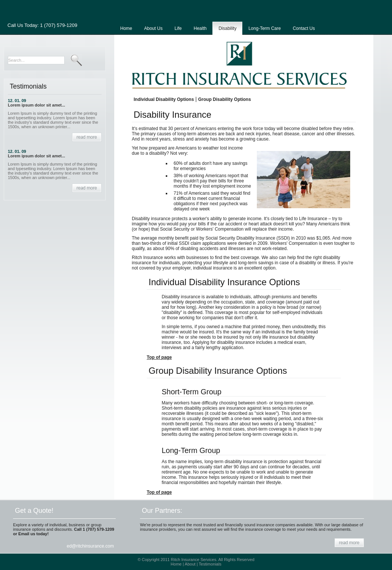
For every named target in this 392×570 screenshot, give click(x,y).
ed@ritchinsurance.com (90, 546)
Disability (227, 28)
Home (126, 28)
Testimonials (210, 564)
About (190, 564)
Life (178, 28)
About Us (153, 28)
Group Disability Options (225, 99)
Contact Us (304, 28)
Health (200, 28)
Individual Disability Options (164, 99)
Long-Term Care (265, 28)
